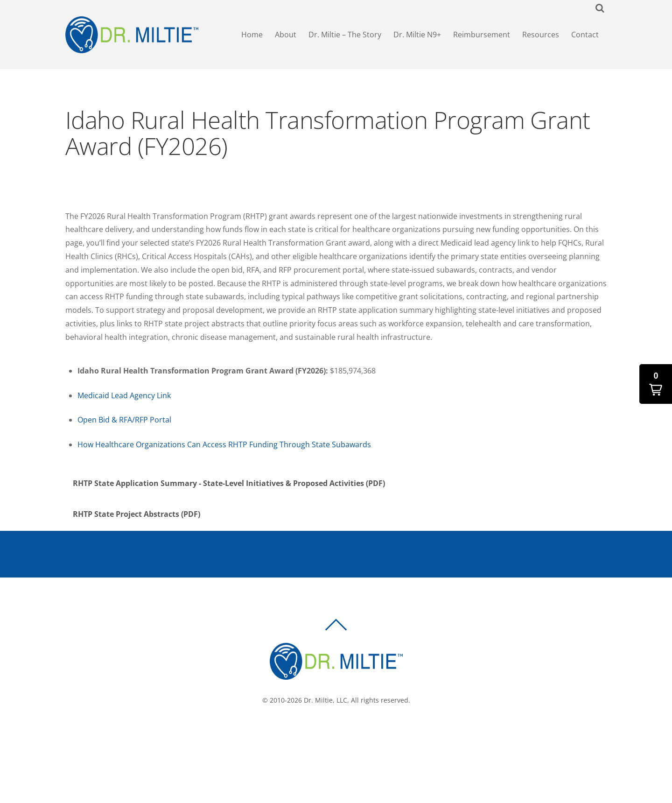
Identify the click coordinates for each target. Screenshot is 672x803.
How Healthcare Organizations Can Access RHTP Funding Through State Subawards (224, 447)
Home (252, 35)
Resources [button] (541, 35)
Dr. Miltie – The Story (345, 35)
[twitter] (339, 733)
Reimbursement (482, 35)
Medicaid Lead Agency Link (124, 398)
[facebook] (325, 733)
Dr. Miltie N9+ (417, 35)
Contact (585, 35)
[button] (656, 384)
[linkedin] (353, 733)
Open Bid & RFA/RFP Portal (124, 422)
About (286, 35)
